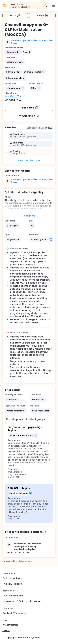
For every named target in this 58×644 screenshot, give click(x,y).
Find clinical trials (12, 578)
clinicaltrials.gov (25, 561)
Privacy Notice (10, 625)
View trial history (29, 160)
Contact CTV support (15, 613)
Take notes (29, 108)
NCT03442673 (13, 96)
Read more (29, 216)
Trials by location (12, 584)
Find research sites (13, 596)
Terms (6, 630)
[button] (15, 62)
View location (29, 116)
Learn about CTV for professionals (22, 601)
